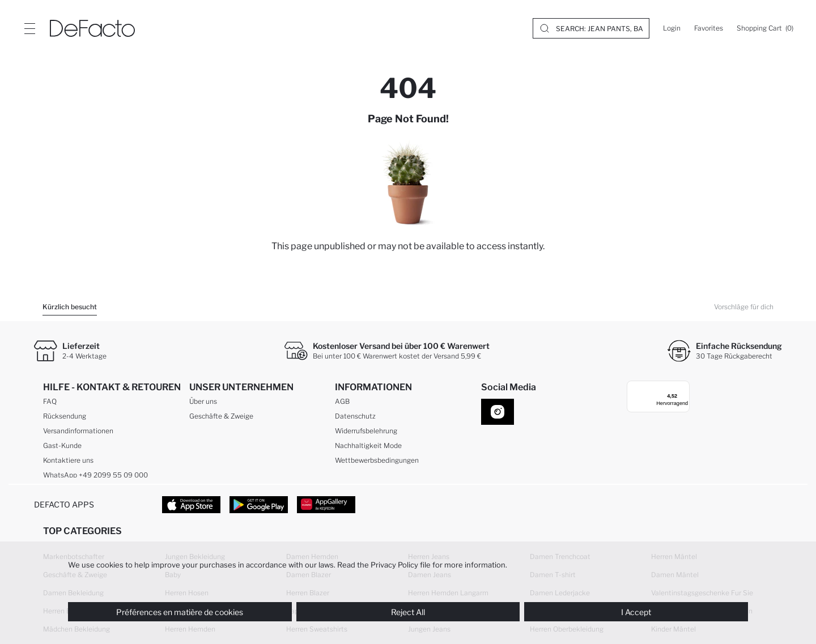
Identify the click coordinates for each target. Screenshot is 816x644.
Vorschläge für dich (744, 307)
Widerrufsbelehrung (366, 433)
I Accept (636, 612)
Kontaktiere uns (68, 462)
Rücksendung (65, 418)
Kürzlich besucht (70, 307)
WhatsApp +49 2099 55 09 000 (95, 477)
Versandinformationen (78, 433)
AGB (342, 404)
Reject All (408, 612)
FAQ (50, 404)
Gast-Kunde (62, 448)
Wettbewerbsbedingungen (377, 462)
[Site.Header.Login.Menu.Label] (29, 28)
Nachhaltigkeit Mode (368, 448)
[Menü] (677, 387)
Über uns (203, 404)
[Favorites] (709, 28)
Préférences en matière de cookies (180, 612)
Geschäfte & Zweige (221, 418)
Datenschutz (355, 418)
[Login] (672, 28)
